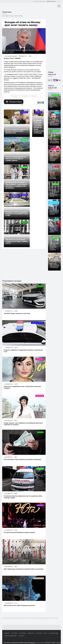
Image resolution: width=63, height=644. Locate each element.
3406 (52, 118)
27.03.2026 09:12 (8, 603)
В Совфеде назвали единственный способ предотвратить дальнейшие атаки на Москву (30, 618)
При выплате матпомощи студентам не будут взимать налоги (17, 241)
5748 (15, 530)
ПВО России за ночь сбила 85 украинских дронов (19, 605)
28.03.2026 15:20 (8, 384)
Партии (7, 16)
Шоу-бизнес (40, 359)
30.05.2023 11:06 (10, 126)
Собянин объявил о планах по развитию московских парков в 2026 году (54, 103)
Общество (24, 140)
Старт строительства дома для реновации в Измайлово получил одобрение (54, 246)
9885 (17, 154)
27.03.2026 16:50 (8, 530)
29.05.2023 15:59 (10, 154)
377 (51, 97)
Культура (39, 633)
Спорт (57, 113)
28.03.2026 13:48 (54, 205)
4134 (15, 603)
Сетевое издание (41, 643)
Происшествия (54, 633)
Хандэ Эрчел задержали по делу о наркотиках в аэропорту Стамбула (54, 157)
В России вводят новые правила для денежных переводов (22, 459)
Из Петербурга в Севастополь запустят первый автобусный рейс (54, 141)
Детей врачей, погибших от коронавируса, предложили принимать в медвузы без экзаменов (16, 185)
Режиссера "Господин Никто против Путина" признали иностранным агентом (54, 193)
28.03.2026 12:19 (8, 567)
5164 (17, 179)
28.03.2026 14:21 (54, 186)
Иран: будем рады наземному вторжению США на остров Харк (24, 569)
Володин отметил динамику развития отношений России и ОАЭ (17, 214)
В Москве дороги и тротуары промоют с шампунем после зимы (53, 175)
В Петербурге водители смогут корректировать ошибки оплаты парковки (54, 211)
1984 (52, 223)
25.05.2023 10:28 (10, 179)
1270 (52, 137)
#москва (34, 96)
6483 (15, 494)
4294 (15, 567)
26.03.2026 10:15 (8, 421)
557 (51, 240)
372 (51, 207)
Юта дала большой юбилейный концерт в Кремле (19, 532)
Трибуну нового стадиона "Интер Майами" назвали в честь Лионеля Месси (54, 122)
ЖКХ (57, 166)
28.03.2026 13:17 (54, 222)
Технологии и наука (53, 203)
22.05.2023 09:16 (10, 236)
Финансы (24, 222)
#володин (14, 96)
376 (51, 170)
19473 (16, 348)
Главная (7, 633)
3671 (17, 209)
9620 (15, 421)
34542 (36, 117)
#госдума (24, 96)
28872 (18, 126)
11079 (16, 384)
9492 (15, 457)
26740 (16, 311)
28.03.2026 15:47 (54, 135)
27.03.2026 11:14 (8, 311)
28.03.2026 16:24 (54, 116)
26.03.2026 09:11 (8, 457)
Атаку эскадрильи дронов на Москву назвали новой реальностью (17, 131)
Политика (24, 112)
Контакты (21, 636)
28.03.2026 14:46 (54, 168)
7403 (17, 236)
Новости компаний (10, 636)
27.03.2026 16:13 (8, 494)
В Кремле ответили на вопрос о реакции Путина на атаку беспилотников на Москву (40, 127)
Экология (55, 95)
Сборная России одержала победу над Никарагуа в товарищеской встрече (54, 229)
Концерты (40, 505)
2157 (52, 188)
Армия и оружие (18, 16)
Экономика (23, 633)
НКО (3, 16)
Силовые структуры (37, 323)
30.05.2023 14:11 (22, 56)
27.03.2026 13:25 (8, 348)
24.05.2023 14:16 (10, 209)
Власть (11, 16)
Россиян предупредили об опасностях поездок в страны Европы (16, 159)
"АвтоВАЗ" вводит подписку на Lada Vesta (17, 313)
